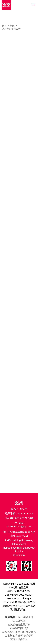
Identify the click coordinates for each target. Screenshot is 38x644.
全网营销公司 (26, 636)
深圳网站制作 (28, 632)
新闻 (12, 26)
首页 (4, 26)
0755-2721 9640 (24, 518)
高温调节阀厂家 (19, 628)
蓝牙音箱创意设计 (11, 29)
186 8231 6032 (24, 514)
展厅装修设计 (26, 617)
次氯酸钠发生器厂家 (19, 625)
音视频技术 (11, 636)
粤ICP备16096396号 (19, 591)
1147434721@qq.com (19, 526)
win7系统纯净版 (11, 632)
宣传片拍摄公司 (19, 639)
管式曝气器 (19, 621)
